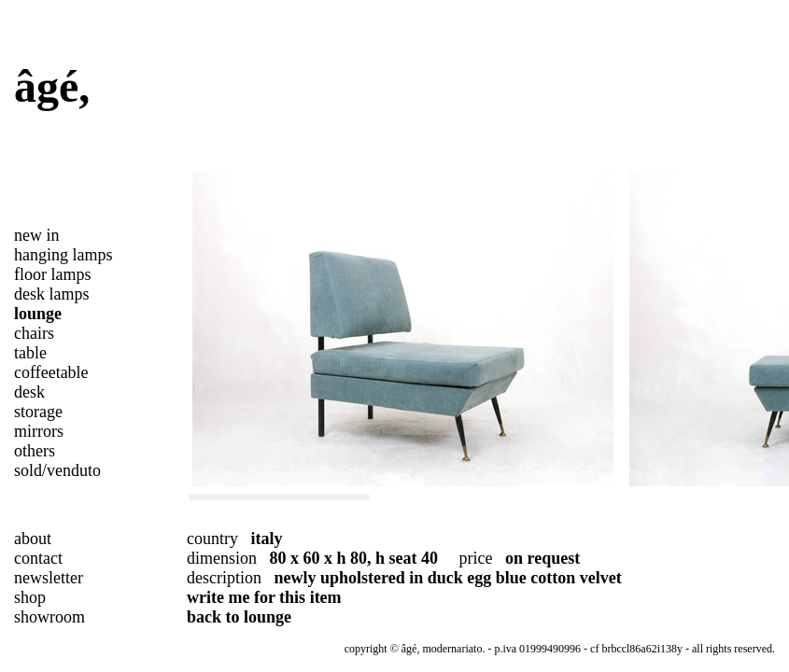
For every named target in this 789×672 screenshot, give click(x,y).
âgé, (52, 86)
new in (37, 235)
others (35, 451)
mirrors (39, 431)
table (30, 353)
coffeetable (51, 372)
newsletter (49, 578)
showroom (49, 617)
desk (29, 392)
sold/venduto (57, 470)
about (33, 539)
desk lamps (52, 294)
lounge (38, 314)
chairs (34, 333)
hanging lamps (63, 255)
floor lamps (53, 274)
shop (30, 597)
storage (38, 412)
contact (38, 558)
